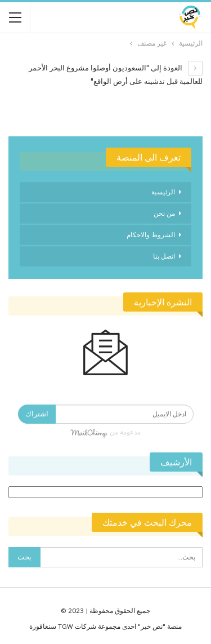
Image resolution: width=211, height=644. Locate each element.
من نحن (164, 213)
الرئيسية (163, 192)
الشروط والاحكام (151, 235)
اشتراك (37, 414)
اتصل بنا (164, 256)
